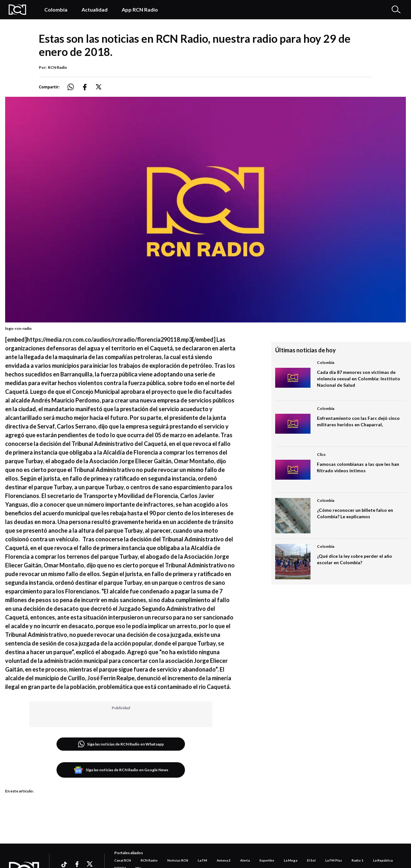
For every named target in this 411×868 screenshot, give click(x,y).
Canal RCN (123, 860)
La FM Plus (334, 860)
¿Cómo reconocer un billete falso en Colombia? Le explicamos (355, 513)
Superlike (267, 860)
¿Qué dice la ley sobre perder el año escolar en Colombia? (354, 559)
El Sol (311, 860)
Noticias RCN (178, 860)
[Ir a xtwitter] (90, 864)
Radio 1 (358, 860)
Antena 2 (224, 860)
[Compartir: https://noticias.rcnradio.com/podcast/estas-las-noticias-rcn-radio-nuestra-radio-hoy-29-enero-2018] (74, 87)
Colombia (56, 9)
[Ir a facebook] (77, 864)
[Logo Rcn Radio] (20, 10)
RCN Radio (57, 67)
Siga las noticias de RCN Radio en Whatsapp (121, 744)
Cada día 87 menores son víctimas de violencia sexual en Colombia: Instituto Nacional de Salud (359, 379)
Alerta (245, 860)
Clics (321, 454)
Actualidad (95, 9)
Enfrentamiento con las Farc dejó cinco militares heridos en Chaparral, (358, 421)
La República (383, 860)
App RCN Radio (140, 9)
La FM (202, 860)
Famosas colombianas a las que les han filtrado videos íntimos (358, 467)
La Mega (291, 860)
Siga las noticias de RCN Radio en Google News (121, 770)
